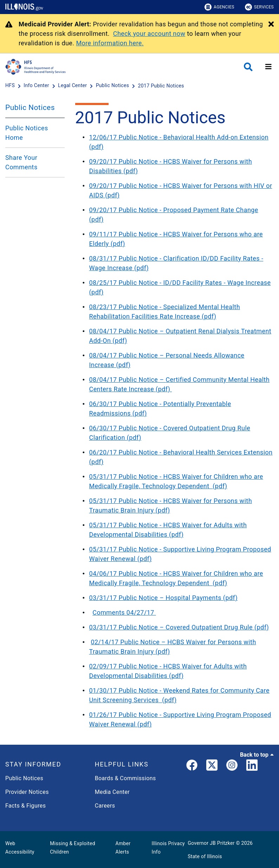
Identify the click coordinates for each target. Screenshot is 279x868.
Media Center (112, 792)
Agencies (219, 7)
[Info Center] (37, 86)
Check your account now (149, 34)
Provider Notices (27, 792)
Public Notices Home (27, 133)
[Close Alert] (271, 25)
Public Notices (30, 107)
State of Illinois (205, 856)
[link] (192, 766)
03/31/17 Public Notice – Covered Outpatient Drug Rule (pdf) (179, 627)
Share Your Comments (21, 162)
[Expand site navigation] (268, 67)
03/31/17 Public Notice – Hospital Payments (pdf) (164, 598)
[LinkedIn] (252, 766)
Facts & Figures (25, 806)
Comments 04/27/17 (124, 612)
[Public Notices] (113, 86)
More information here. (110, 43)
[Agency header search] (248, 67)
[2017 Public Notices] (161, 86)
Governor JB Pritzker (211, 843)
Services (259, 7)
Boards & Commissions (125, 778)
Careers (105, 806)
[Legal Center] (73, 86)
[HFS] (11, 86)
